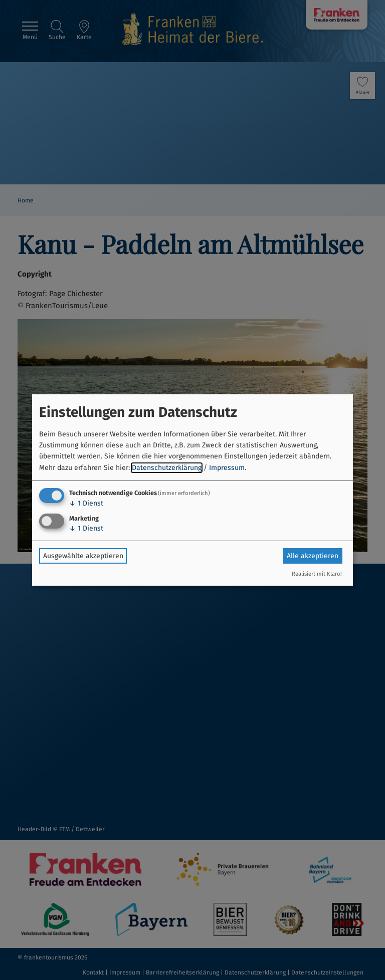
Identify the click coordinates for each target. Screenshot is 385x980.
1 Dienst (86, 503)
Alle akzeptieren (313, 556)
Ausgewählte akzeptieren (83, 556)
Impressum (227, 468)
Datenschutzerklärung (167, 468)
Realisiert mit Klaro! (317, 574)
